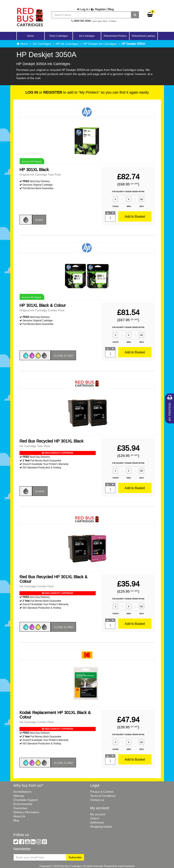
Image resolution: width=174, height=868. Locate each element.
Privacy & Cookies (102, 792)
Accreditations (22, 792)
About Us (19, 816)
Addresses (97, 822)
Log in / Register (91, 9)
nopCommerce (126, 866)
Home (30, 36)
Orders (95, 818)
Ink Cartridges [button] (87, 36)
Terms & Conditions (103, 796)
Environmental (23, 804)
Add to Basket (135, 216)
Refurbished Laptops (143, 36)
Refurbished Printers (115, 36)
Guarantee (20, 808)
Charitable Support (26, 800)
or (44, 92)
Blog (111, 9)
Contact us (97, 800)
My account (98, 814)
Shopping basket (101, 827)
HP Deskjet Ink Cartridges (100, 44)
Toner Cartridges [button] (59, 36)
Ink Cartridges (42, 44)
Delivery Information (26, 812)
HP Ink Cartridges (67, 44)
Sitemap (19, 796)
